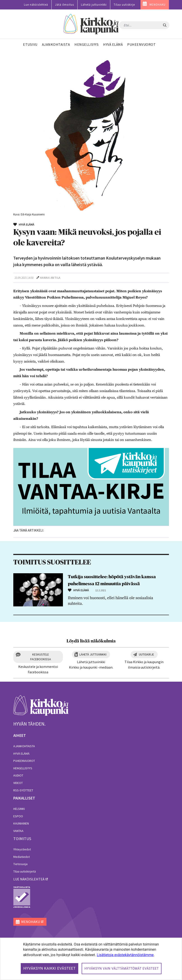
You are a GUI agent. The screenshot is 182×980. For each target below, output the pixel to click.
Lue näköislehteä (36, 5)
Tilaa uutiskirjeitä (25, 871)
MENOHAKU (158, 5)
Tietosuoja (20, 864)
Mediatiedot (22, 857)
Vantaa (18, 831)
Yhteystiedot (22, 849)
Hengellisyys (23, 768)
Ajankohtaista (24, 746)
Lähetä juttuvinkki (94, 5)
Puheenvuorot (24, 761)
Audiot (18, 775)
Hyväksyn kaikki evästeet (50, 968)
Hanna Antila (50, 278)
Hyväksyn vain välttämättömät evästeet (122, 969)
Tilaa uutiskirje (124, 5)
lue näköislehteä (29, 879)
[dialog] (91, 959)
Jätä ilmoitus (65, 5)
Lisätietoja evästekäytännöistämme (125, 955)
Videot (18, 783)
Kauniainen (21, 823)
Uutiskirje (146, 654)
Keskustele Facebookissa (41, 657)
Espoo (18, 816)
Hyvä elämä (21, 754)
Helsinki (19, 809)
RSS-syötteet (23, 790)
